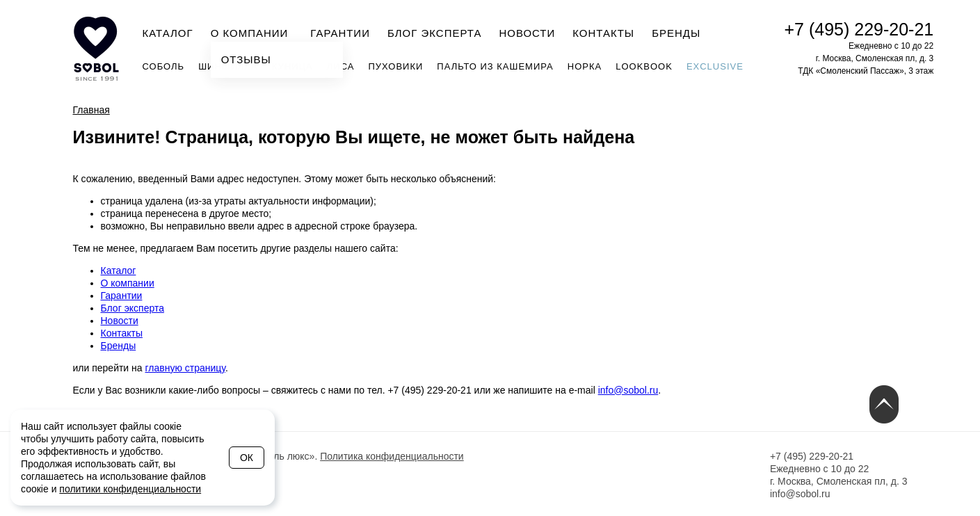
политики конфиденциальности (130, 489)
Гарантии (340, 33)
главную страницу (185, 368)
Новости (527, 33)
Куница (292, 66)
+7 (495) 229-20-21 (859, 29)
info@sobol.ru (628, 390)
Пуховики (395, 66)
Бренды (676, 33)
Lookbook (644, 66)
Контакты (603, 33)
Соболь (164, 66)
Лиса (341, 66)
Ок (247, 458)
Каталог (168, 33)
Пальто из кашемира (495, 66)
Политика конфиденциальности (392, 456)
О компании (254, 32)
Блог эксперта (435, 33)
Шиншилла (228, 66)
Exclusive (715, 66)
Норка (585, 66)
